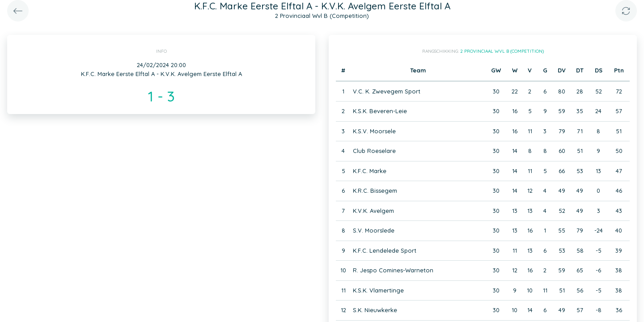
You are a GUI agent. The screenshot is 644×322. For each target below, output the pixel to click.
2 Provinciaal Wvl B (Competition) (502, 51)
